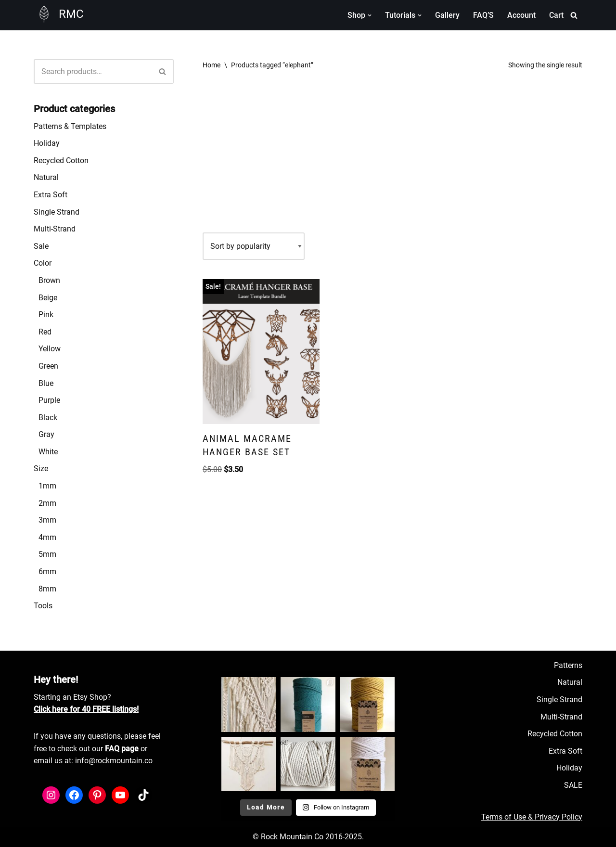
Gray (46, 434)
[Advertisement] (392, 155)
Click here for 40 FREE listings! (86, 709)
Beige (48, 298)
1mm (47, 486)
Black (48, 417)
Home (212, 65)
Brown (49, 280)
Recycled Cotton (61, 160)
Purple (49, 400)
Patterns (568, 665)
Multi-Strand (55, 229)
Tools (43, 606)
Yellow (50, 349)
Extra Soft (51, 195)
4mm (47, 537)
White (48, 452)
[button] (370, 15)
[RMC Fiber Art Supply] (59, 14)
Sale (41, 246)
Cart (556, 15)
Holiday (47, 143)
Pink (46, 314)
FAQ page (122, 749)
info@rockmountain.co (114, 761)
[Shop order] (254, 246)
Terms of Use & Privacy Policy (532, 817)
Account (521, 15)
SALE (573, 785)
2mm (47, 503)
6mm (47, 571)
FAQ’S (483, 15)
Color (43, 263)
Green (48, 366)
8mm (47, 589)
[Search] (574, 15)
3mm (47, 520)
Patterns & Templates (70, 126)
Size (41, 468)
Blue (46, 383)
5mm (47, 554)
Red (45, 332)
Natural (46, 177)
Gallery (447, 15)
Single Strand (57, 212)
